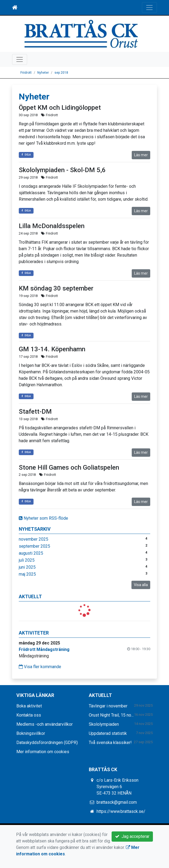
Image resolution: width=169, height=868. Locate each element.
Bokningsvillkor (31, 733)
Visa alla (141, 585)
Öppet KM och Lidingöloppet (60, 108)
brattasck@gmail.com (117, 802)
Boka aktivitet (29, 706)
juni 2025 (27, 567)
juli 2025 (27, 560)
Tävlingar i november (108, 706)
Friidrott (26, 73)
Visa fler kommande (40, 667)
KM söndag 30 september (56, 288)
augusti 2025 (31, 553)
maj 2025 (27, 574)
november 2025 (34, 539)
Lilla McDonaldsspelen (52, 226)
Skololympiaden (104, 724)
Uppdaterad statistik (108, 733)
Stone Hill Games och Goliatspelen (69, 467)
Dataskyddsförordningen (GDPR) (47, 743)
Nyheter (43, 73)
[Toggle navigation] (149, 8)
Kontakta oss (29, 715)
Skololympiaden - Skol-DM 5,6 (62, 170)
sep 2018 (61, 73)
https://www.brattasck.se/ (121, 811)
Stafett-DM (35, 412)
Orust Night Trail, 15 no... (111, 715)
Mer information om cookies (43, 752)
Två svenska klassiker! (110, 743)
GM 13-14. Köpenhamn (52, 349)
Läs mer (141, 155)
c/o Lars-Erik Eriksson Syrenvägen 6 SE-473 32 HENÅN (117, 787)
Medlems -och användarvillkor (45, 724)
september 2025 (34, 546)
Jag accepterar (132, 836)
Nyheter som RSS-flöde (43, 518)
